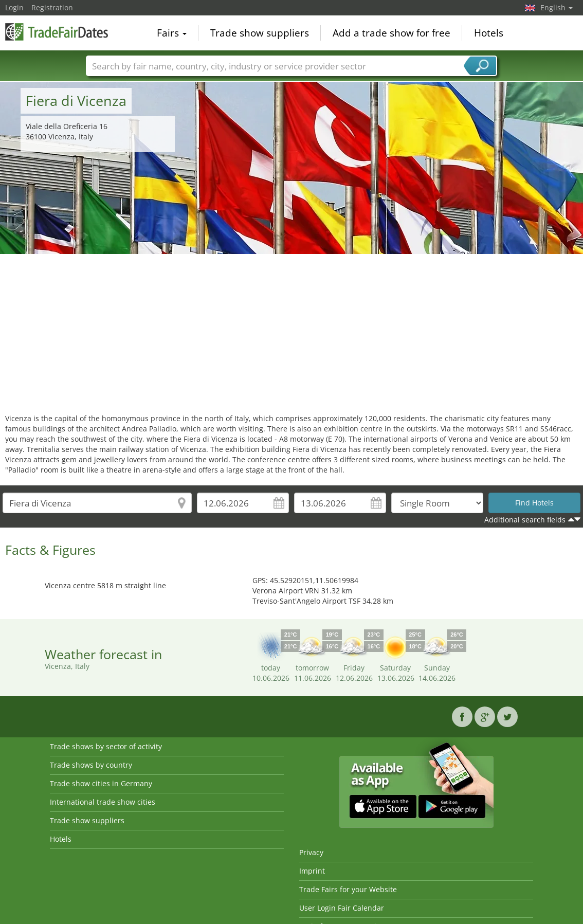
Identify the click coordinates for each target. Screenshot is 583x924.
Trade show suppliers (260, 33)
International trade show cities (103, 802)
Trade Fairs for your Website (348, 889)
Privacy (311, 852)
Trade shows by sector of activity (106, 746)
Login (14, 7)
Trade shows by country (91, 765)
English (557, 7)
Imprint (312, 871)
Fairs (172, 33)
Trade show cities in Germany (101, 783)
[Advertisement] (292, 331)
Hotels (489, 33)
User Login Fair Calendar (342, 908)
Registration (52, 7)
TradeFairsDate (57, 32)
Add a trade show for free (391, 33)
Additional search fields (525, 520)
